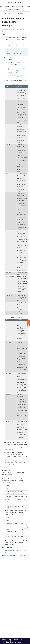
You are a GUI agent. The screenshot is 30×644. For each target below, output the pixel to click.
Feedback (29, 323)
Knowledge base (6, 641)
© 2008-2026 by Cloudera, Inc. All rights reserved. (12, 642)
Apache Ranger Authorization (12, 14)
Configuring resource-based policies (18, 554)
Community (16, 640)
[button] (16, 73)
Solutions (7, 6)
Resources (15, 6)
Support (22, 6)
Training (22, 640)
